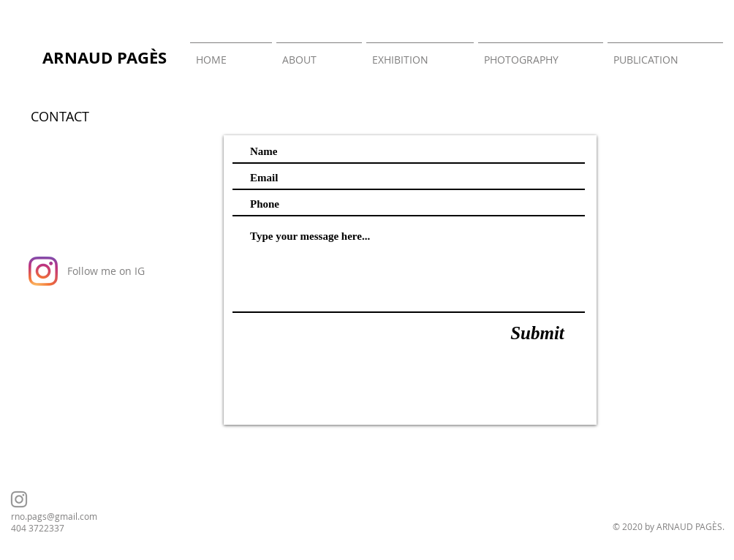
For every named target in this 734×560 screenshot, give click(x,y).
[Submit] (537, 333)
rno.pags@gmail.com (54, 516)
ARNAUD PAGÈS (105, 57)
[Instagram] (43, 271)
